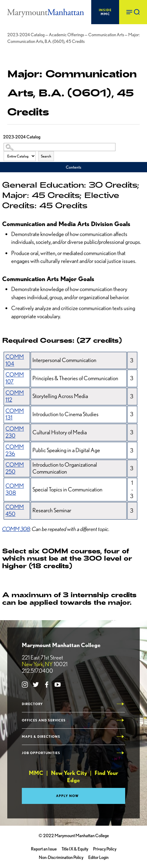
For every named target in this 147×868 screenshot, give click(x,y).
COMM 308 (15, 489)
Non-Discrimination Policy (61, 857)
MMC (105, 12)
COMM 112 (15, 396)
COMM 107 (15, 378)
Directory (32, 704)
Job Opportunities (41, 753)
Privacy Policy (105, 849)
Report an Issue (44, 849)
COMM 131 (15, 414)
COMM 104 (15, 360)
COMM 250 (15, 468)
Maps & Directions (41, 737)
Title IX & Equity (75, 849)
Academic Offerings (66, 35)
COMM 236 (15, 450)
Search (46, 156)
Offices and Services (44, 720)
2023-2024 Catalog (26, 35)
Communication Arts (106, 35)
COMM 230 (15, 432)
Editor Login (98, 857)
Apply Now (67, 796)
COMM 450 (15, 510)
